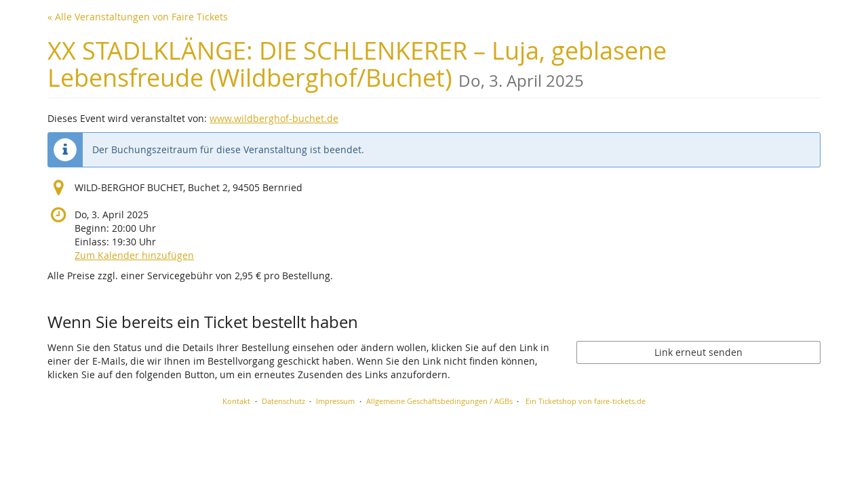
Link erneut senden (698, 352)
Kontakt (236, 401)
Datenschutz (283, 401)
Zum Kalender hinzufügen (134, 255)
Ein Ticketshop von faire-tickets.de (586, 401)
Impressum (335, 401)
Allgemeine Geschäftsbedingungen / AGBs (439, 401)
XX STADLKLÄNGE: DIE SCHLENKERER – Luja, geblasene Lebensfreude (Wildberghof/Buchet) (357, 64)
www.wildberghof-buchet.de (274, 118)
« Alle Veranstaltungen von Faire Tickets (138, 17)
